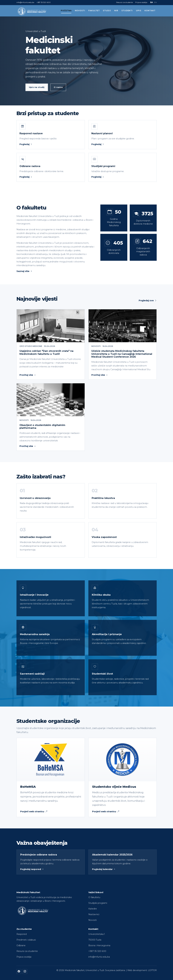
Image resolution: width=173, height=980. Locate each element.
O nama (58, 87)
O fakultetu (94, 897)
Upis (139, 11)
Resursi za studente (125, 2)
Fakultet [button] (94, 11)
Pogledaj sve (148, 301)
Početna (66, 11)
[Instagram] (25, 971)
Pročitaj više (28, 375)
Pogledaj (26, 144)
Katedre (93, 909)
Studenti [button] (127, 11)
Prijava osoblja (141, 2)
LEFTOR (152, 970)
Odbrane (21, 945)
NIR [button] (116, 11)
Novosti (80, 11)
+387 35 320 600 (44, 2)
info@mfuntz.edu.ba (25, 2)
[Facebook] (19, 971)
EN (155, 2)
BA (152, 2)
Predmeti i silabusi (26, 940)
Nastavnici (94, 914)
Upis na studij (37, 87)
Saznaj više (24, 271)
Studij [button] (107, 11)
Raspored (22, 934)
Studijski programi (98, 903)
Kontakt (150, 11)
